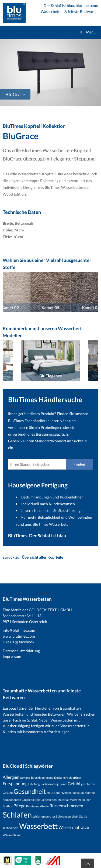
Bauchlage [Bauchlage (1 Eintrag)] (38, 778)
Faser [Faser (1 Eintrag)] (63, 784)
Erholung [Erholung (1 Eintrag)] (34, 784)
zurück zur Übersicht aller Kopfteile (33, 557)
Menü (87, 32)
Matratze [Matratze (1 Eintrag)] (76, 800)
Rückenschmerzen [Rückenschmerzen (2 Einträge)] (66, 806)
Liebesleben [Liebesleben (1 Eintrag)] (49, 800)
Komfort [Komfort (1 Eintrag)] (90, 793)
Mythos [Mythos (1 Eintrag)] (8, 806)
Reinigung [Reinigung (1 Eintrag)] (33, 806)
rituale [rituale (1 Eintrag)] (44, 806)
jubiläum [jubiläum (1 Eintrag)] (78, 793)
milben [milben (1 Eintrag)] (87, 800)
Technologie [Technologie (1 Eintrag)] (11, 828)
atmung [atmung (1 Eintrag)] (25, 778)
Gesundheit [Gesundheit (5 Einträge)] (30, 791)
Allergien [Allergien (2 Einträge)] (11, 777)
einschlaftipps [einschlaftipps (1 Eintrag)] (72, 778)
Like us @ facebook (18, 642)
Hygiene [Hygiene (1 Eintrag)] (66, 793)
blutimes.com (87, 6)
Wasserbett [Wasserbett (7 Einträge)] (38, 826)
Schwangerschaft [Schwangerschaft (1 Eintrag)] (67, 816)
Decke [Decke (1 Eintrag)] (58, 778)
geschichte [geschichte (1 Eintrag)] (88, 784)
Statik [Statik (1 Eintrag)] (83, 816)
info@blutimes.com (19, 630)
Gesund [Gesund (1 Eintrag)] (8, 793)
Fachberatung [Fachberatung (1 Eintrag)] (50, 784)
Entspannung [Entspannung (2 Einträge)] (15, 783)
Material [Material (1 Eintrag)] (63, 800)
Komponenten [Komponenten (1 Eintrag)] (12, 800)
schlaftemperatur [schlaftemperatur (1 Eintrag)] (44, 816)
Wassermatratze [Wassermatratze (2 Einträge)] (74, 827)
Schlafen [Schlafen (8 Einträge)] (17, 814)
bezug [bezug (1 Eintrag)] (49, 778)
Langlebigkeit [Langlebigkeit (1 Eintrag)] (31, 800)
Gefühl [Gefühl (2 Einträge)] (74, 783)
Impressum (12, 656)
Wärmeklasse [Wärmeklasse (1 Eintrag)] (12, 835)
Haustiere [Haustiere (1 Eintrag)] (53, 793)
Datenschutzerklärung (21, 651)
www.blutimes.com (19, 636)
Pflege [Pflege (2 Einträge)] (19, 806)
